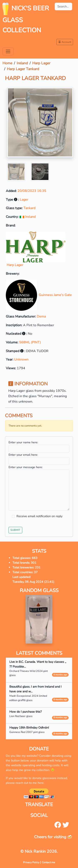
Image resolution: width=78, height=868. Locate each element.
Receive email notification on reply (39, 516)
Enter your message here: (26, 467)
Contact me (48, 862)
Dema (41, 317)
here (41, 783)
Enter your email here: (23, 455)
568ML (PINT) (30, 342)
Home (7, 63)
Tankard (29, 208)
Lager (24, 200)
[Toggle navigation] (8, 51)
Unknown (21, 360)
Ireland (22, 63)
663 (35, 558)
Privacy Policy (31, 862)
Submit (15, 530)
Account (65, 42)
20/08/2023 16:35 (32, 191)
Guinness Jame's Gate (39, 295)
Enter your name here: (23, 442)
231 (38, 567)
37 (36, 572)
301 (34, 563)
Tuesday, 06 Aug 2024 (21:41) (33, 582)
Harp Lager (41, 63)
